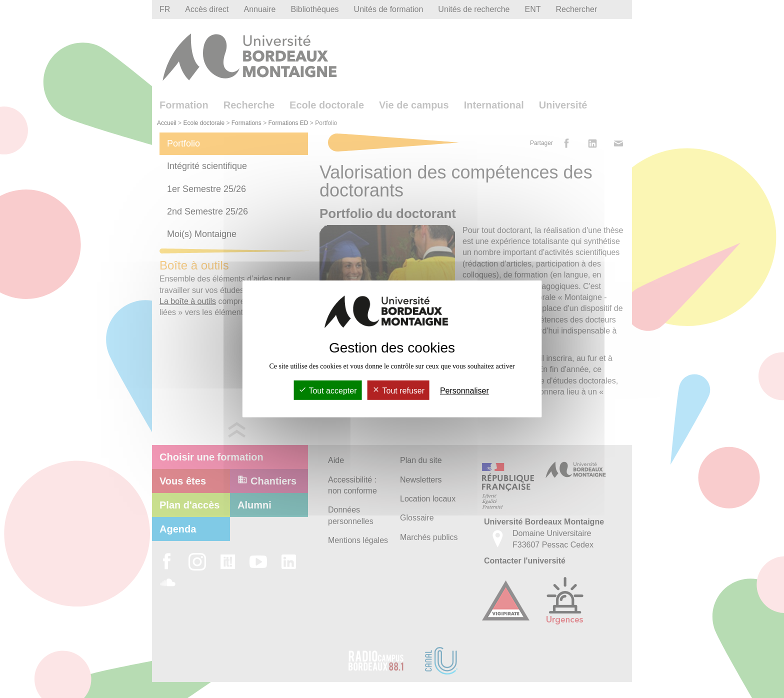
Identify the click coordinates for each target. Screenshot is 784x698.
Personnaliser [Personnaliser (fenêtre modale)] (464, 391)
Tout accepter (327, 391)
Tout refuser (398, 391)
